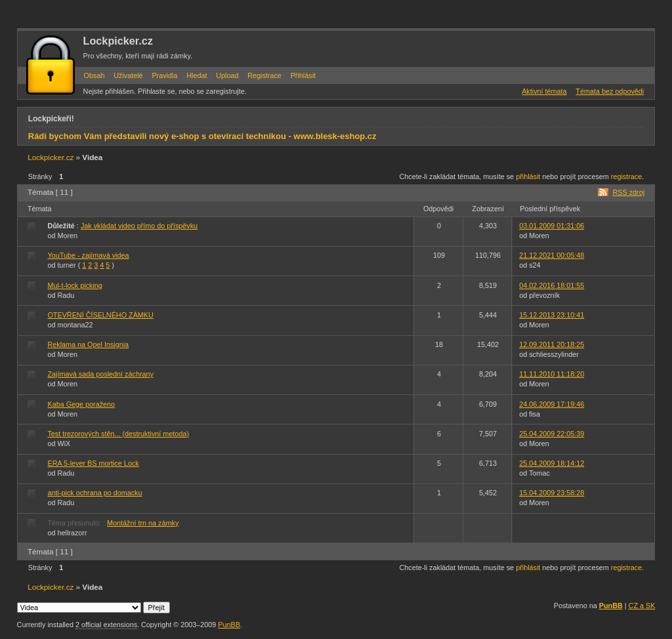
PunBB (611, 606)
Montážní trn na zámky (143, 523)
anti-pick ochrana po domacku (94, 493)
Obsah (94, 75)
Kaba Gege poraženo (81, 404)
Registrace (264, 75)
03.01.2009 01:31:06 (552, 226)
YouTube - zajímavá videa (88, 255)
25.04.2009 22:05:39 (552, 434)
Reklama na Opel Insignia (88, 344)
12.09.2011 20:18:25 (552, 344)
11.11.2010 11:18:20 (552, 374)
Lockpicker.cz (118, 41)
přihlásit (528, 176)
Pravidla (164, 75)
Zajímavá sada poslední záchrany (100, 374)
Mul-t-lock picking (74, 285)
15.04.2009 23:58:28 (552, 493)
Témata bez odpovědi (610, 91)
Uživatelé (128, 75)
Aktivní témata (544, 91)
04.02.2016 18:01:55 (552, 285)
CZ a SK (642, 606)
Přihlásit (303, 75)
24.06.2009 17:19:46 (552, 404)
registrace (626, 176)
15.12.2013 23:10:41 (552, 315)
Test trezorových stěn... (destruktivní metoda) (118, 434)
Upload (227, 75)
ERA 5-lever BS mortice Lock (93, 463)
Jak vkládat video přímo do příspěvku (139, 226)
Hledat (197, 75)
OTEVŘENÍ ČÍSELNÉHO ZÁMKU (100, 315)
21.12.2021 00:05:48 (552, 255)
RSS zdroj (628, 192)
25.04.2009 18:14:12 (552, 463)
